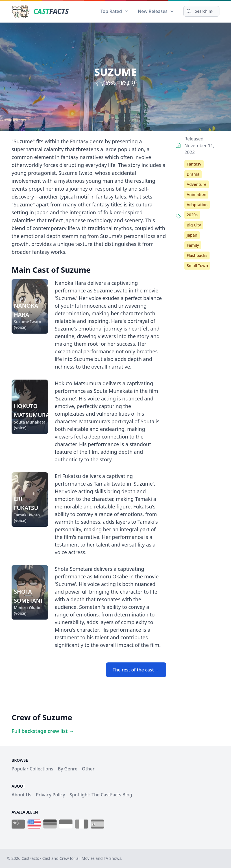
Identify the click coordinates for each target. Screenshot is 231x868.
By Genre (68, 769)
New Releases (156, 11)
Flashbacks (197, 255)
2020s (192, 215)
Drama (193, 174)
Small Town (197, 266)
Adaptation (197, 205)
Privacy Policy (50, 795)
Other (88, 769)
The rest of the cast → (136, 670)
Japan (192, 235)
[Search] (201, 11)
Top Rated (115, 11)
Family (193, 245)
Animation (196, 194)
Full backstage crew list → (43, 731)
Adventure (197, 184)
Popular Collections (32, 769)
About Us (21, 795)
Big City (194, 225)
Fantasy (194, 164)
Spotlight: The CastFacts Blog (101, 795)
